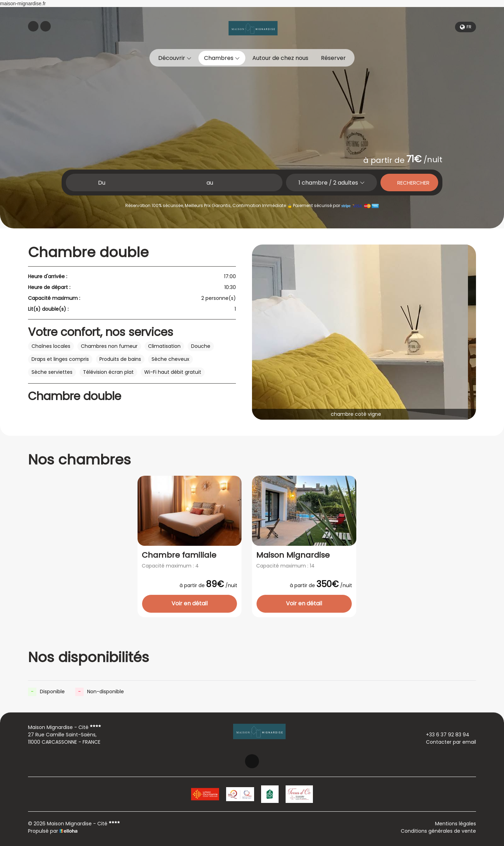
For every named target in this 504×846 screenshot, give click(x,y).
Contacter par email (447, 742)
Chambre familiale (179, 555)
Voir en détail (190, 603)
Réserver (333, 58)
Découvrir (175, 58)
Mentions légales (456, 824)
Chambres (222, 58)
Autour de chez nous (280, 58)
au (210, 183)
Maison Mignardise (293, 555)
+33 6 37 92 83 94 (444, 735)
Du (102, 183)
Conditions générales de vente (438, 831)
